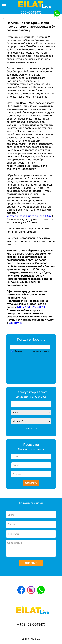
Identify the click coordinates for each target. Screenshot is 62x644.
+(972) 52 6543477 (31, 624)
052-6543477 (31, 12)
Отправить (31, 483)
